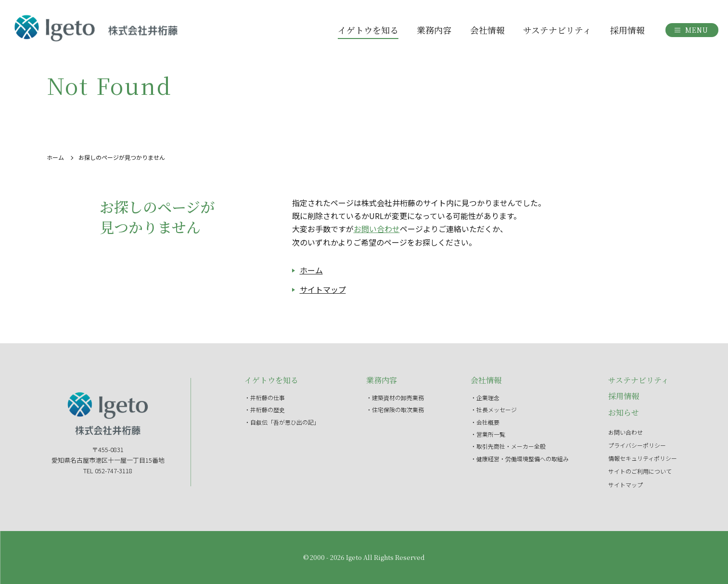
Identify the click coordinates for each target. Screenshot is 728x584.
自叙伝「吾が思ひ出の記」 (285, 422)
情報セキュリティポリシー (643, 458)
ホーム (55, 157)
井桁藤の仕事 (268, 397)
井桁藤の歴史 (268, 409)
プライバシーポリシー (637, 445)
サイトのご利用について (640, 471)
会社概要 (488, 422)
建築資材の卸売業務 (398, 397)
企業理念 (488, 397)
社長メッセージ (497, 409)
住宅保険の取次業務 (398, 409)
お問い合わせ (377, 229)
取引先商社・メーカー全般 (511, 446)
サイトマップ (323, 289)
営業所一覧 (491, 434)
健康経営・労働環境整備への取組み (523, 459)
